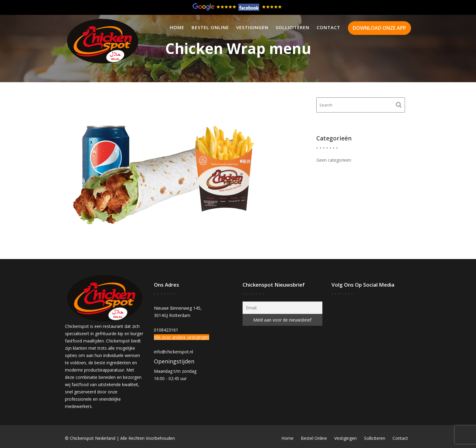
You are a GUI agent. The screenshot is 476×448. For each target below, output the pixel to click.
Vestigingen (252, 27)
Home (177, 27)
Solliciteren (292, 27)
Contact (328, 27)
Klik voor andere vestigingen (182, 337)
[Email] (282, 308)
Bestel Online (210, 27)
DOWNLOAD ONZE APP (379, 28)
